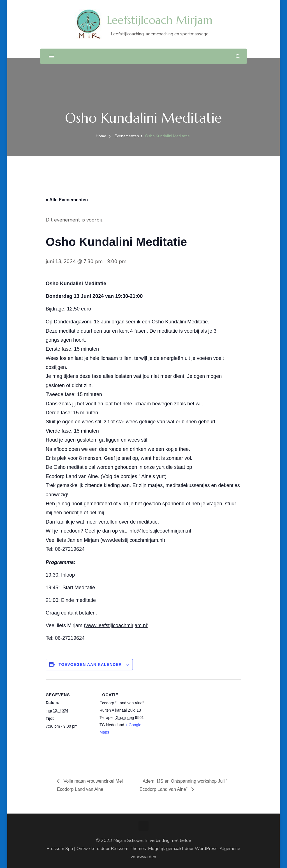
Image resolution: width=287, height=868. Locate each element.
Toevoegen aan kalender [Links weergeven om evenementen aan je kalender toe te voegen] (90, 664)
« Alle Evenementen (67, 200)
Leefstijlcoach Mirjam (160, 20)
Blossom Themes (128, 849)
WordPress (206, 849)
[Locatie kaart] (183, 718)
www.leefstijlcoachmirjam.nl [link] (133, 540)
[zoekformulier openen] (238, 56)
